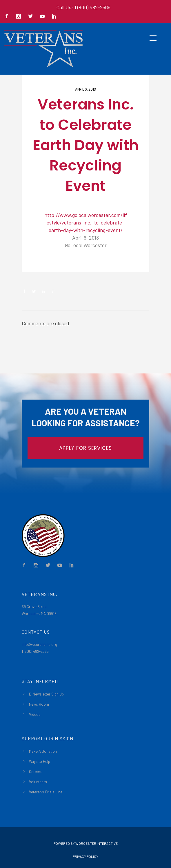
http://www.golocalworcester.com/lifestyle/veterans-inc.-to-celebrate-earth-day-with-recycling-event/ (86, 222)
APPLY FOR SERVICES (85, 448)
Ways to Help (40, 761)
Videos (35, 714)
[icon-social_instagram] (20, 17)
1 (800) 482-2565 (35, 651)
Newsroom (42, 262)
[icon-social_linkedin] (54, 17)
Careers (36, 772)
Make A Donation (43, 751)
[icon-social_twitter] (32, 17)
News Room (39, 704)
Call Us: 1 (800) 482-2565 (83, 7)
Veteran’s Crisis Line (46, 792)
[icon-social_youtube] (44, 17)
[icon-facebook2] (8, 17)
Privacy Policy (85, 856)
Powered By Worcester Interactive (86, 843)
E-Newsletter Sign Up (46, 694)
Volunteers (38, 782)
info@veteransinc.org (39, 644)
